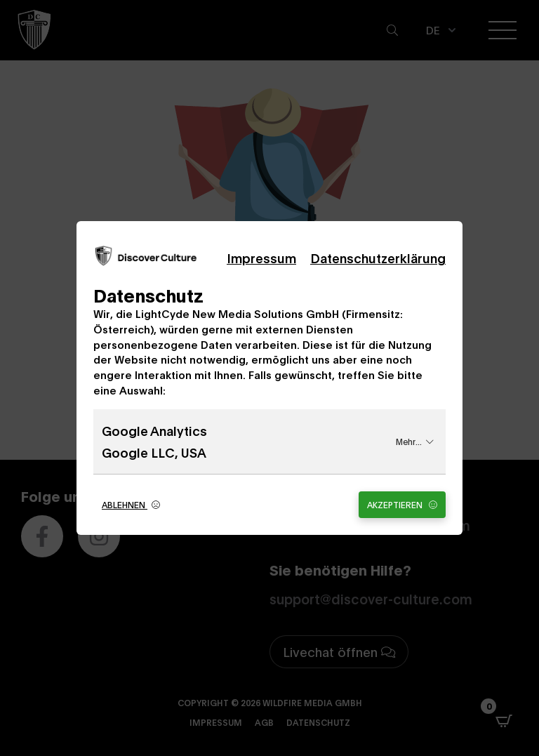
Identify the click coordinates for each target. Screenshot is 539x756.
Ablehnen (131, 504)
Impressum (261, 258)
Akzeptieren (402, 504)
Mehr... (415, 441)
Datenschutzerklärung (378, 258)
